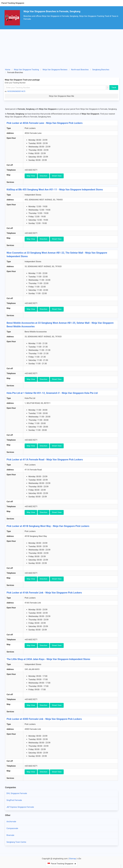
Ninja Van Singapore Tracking (26, 70)
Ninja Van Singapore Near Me (61, 96)
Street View (57, 176)
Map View (31, 176)
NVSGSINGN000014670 (16, 91)
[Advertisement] (61, 50)
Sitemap (72, 859)
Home (8, 70)
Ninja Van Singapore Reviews (55, 70)
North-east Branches (80, 70)
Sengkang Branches (101, 70)
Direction (43, 176)
